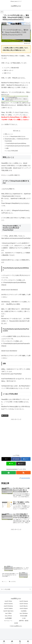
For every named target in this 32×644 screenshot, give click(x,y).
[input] (16, 589)
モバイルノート (8, 621)
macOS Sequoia (24, 601)
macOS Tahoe (8, 601)
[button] (21, 464)
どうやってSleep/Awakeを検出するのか (15, 136)
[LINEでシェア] (11, 464)
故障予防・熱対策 (24, 621)
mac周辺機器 (8, 618)
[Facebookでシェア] (16, 459)
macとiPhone (8, 616)
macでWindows (24, 613)
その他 (24, 618)
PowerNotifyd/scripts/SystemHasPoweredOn (18, 146)
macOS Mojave (24, 608)
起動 (7, 148)
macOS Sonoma (8, 604)
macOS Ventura (24, 604)
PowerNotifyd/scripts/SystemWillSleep (16, 143)
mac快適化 (5, 416)
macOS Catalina (8, 608)
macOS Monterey (8, 606)
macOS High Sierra (8, 611)
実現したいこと (9, 134)
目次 (14, 131)
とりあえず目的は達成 (12, 151)
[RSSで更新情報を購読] (23, 473)
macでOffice (8, 613)
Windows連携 (24, 616)
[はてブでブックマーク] (26, 459)
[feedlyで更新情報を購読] (9, 473)
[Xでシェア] (6, 459)
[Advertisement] (15, 436)
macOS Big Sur (24, 606)
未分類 (16, 623)
